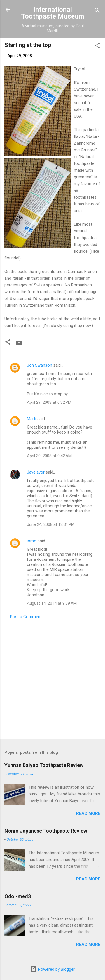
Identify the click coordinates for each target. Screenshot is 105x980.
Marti (32, 419)
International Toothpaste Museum (53, 13)
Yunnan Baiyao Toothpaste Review (44, 765)
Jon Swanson (39, 365)
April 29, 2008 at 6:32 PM (49, 402)
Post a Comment (26, 617)
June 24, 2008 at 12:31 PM (51, 524)
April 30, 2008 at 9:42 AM (49, 456)
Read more (88, 813)
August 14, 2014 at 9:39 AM (52, 603)
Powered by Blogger (53, 969)
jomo (32, 541)
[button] (97, 47)
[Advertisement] (53, 678)
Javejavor (36, 472)
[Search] (97, 11)
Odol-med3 (18, 896)
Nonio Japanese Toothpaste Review (46, 831)
